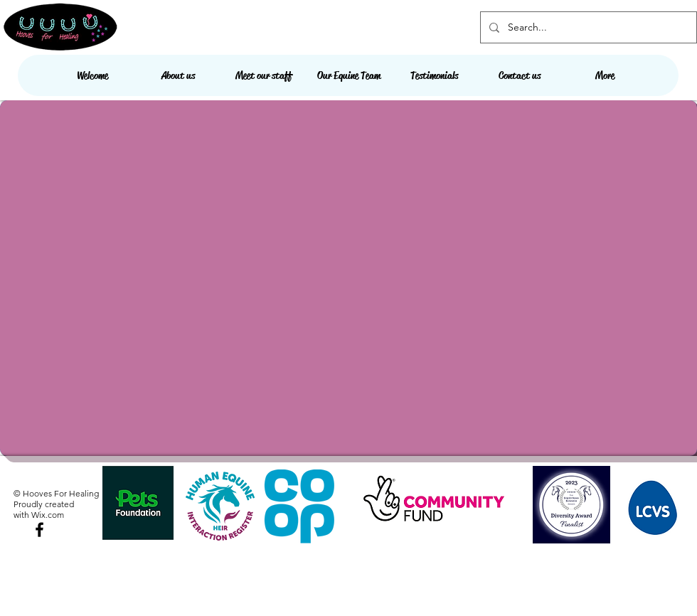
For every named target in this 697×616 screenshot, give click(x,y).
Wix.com (48, 515)
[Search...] (587, 27)
